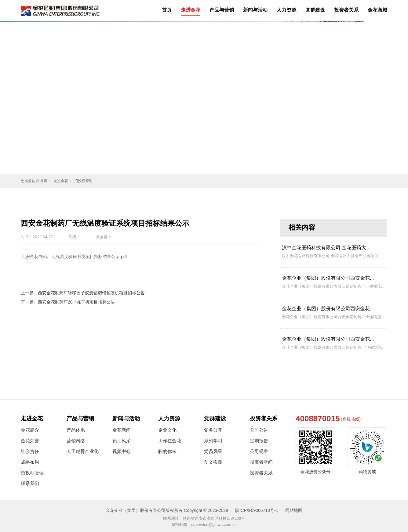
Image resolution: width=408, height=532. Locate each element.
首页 (167, 10)
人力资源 (286, 10)
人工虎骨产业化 (83, 451)
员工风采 (122, 441)
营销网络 (76, 441)
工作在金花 (170, 441)
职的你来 (167, 451)
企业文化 (167, 430)
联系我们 (30, 483)
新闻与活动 (255, 10)
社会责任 (30, 451)
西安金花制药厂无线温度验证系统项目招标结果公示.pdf (74, 257)
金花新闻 (122, 430)
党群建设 (315, 10)
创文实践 (213, 462)
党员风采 (213, 451)
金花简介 (30, 430)
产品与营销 (222, 10)
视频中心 (122, 451)
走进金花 (191, 10)
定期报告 (259, 441)
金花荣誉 (30, 441)
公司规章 (259, 451)
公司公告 (259, 430)
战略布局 (30, 462)
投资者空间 (261, 462)
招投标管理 (83, 181)
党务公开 (213, 430)
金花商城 (377, 10)
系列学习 (213, 441)
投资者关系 (346, 10)
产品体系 (76, 430)
